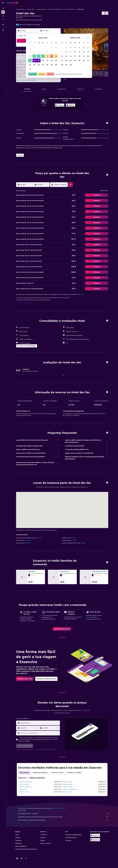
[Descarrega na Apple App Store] (95, 840)
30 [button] (56, 65)
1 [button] (52, 47)
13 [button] (43, 56)
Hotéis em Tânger (24, 784)
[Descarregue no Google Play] (95, 835)
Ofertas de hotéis (20, 9)
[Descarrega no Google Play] (60, 105)
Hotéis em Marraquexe (25, 782)
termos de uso (40, 750)
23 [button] (56, 60)
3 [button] (30, 52)
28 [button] (47, 65)
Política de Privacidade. (51, 750)
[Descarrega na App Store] (71, 105)
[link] (62, 629)
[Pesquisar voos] (3, 8)
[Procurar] (3, 12)
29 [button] (52, 65)
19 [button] (39, 60)
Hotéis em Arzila (67, 792)
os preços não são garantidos (59, 808)
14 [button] (47, 56)
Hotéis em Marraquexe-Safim (56, 9)
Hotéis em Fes (23, 789)
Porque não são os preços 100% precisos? (63, 820)
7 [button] (47, 52)
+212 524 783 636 (22, 22)
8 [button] (52, 52)
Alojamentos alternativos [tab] (40, 773)
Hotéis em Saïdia (67, 784)
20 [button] (43, 60)
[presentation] (71, 105)
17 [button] (30, 60)
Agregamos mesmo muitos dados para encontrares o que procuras (63, 817)
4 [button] (34, 52)
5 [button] (39, 52)
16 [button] (56, 56)
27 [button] (43, 65)
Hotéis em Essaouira (70, 9)
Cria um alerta (90, 617)
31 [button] (30, 69)
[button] (3, 3)
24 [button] (30, 65)
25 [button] (34, 65)
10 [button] (30, 56)
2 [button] (56, 47)
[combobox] (40, 723)
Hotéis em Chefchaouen (70, 789)
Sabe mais (81, 294)
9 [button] (56, 52)
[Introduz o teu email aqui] (40, 733)
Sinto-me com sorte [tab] (57, 773)
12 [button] (39, 56)
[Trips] (3, 25)
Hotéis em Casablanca (25, 787)
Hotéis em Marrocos (42, 9)
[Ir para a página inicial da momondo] (12, 3)
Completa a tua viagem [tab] (74, 773)
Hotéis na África (31, 9)
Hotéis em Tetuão (24, 792)
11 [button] (34, 56)
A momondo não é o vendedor (63, 814)
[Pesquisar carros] (3, 16)
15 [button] (52, 56)
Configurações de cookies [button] (24, 303)
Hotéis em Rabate (68, 787)
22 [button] (52, 60)
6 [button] (43, 52)
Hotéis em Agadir (67, 782)
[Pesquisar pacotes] (3, 20)
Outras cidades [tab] (24, 773)
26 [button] (39, 65)
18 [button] (34, 60)
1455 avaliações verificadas (31, 25)
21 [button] (47, 60)
